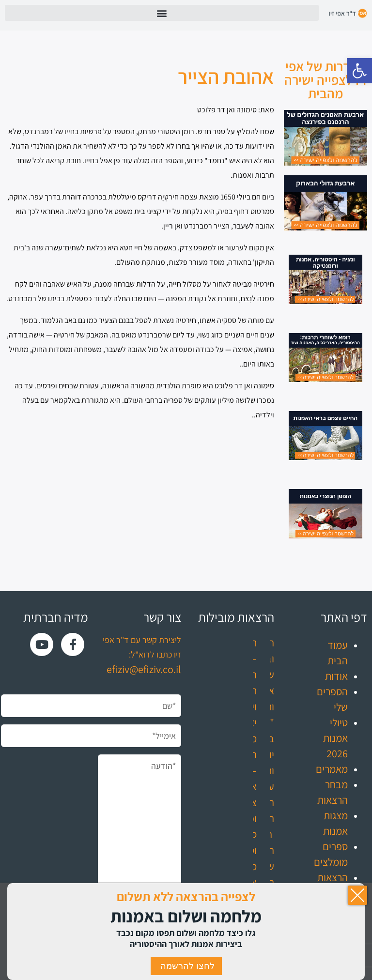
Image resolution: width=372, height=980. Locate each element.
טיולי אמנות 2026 (335, 738)
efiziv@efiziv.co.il (144, 669)
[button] (359, 71)
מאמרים (332, 769)
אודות (336, 676)
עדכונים (332, 908)
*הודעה (139, 821)
